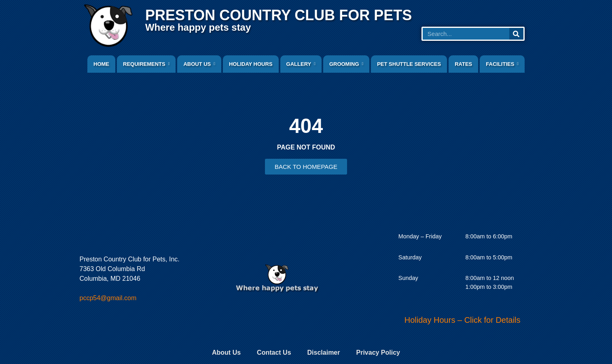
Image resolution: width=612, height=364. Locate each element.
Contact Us (274, 352)
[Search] (516, 34)
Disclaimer (324, 352)
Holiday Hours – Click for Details (463, 320)
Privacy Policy (378, 352)
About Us (226, 352)
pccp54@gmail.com (108, 298)
